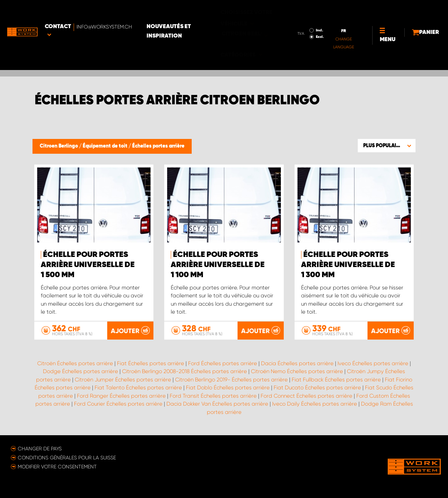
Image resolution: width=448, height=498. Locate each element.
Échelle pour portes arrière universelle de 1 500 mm (88, 265)
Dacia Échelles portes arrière (297, 363)
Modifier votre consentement (57, 466)
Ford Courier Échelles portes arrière (118, 404)
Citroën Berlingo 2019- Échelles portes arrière (231, 379)
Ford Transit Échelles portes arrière (213, 396)
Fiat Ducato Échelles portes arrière (317, 388)
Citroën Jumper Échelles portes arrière (123, 379)
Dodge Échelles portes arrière (81, 371)
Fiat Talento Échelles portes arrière (138, 388)
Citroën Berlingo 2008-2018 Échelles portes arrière (184, 371)
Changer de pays (40, 448)
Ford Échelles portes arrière (223, 363)
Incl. (277, 15)
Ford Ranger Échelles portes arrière (121, 396)
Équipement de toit (106, 146)
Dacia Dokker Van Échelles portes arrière (217, 404)
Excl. (278, 21)
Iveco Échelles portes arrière (373, 363)
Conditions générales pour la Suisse (67, 457)
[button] (387, 145)
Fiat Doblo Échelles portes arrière (228, 388)
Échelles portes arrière (158, 146)
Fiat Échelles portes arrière (151, 363)
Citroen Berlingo (59, 146)
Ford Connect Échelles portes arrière (306, 396)
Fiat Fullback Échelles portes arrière (336, 379)
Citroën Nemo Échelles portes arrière (297, 371)
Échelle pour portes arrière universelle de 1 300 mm (348, 265)
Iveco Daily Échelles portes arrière (315, 404)
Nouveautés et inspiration (190, 16)
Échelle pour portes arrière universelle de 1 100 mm (218, 265)
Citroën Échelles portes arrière (75, 363)
